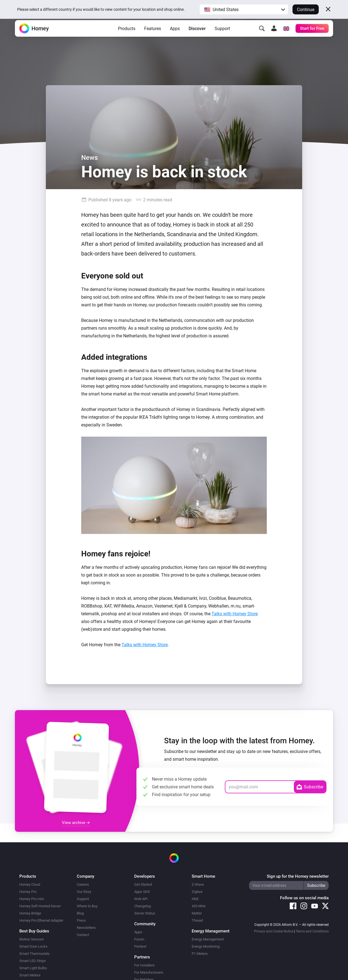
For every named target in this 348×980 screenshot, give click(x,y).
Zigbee (197, 892)
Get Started (143, 884)
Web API (141, 899)
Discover (197, 36)
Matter (197, 913)
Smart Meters (30, 975)
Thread (197, 920)
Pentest (140, 946)
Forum (139, 939)
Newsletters (86, 928)
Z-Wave (198, 884)
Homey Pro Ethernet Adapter (41, 920)
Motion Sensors (32, 939)
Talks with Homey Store (235, 614)
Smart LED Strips (33, 961)
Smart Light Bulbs (33, 968)
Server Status (145, 913)
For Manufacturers (149, 972)
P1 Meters (200, 954)
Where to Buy (87, 906)
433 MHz (199, 906)
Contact (83, 935)
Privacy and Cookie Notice (274, 931)
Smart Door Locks (33, 946)
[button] (244, 9)
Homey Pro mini (32, 899)
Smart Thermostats (35, 954)
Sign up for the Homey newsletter (298, 876)
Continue (306, 10)
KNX (195, 899)
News (89, 158)
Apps (175, 36)
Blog (80, 913)
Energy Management (208, 939)
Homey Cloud (30, 884)
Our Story (84, 892)
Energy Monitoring (206, 946)
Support (222, 36)
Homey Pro (28, 892)
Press (81, 920)
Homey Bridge (30, 913)
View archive (76, 823)
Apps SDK (142, 892)
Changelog (143, 906)
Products (127, 36)
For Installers (144, 965)
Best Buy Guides (34, 931)
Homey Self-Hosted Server (40, 906)
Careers (83, 884)
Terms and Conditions (312, 931)
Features (153, 36)
